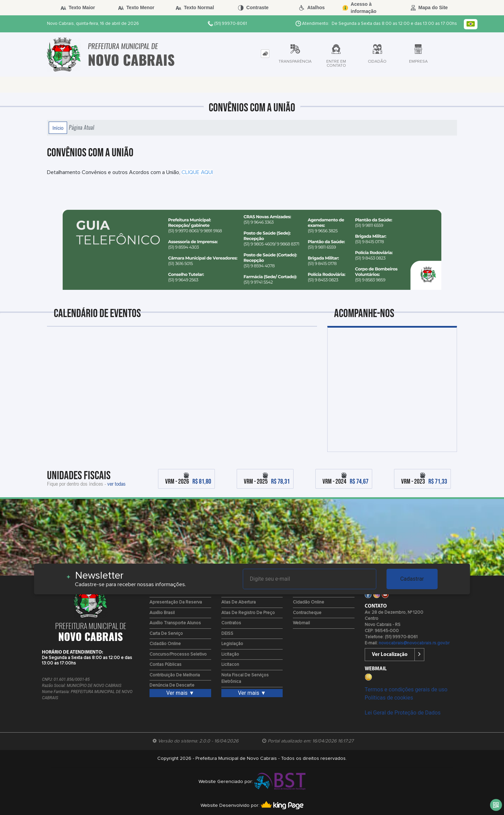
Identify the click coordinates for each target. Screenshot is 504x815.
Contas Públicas (166, 665)
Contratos (231, 623)
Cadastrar (412, 579)
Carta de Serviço (166, 634)
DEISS (227, 634)
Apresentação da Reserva (176, 602)
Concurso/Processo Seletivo (178, 654)
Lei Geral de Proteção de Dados (403, 713)
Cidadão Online (165, 644)
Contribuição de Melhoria (175, 675)
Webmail (301, 623)
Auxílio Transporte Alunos (175, 623)
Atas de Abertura (239, 602)
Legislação (232, 644)
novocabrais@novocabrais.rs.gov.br (414, 643)
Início (58, 128)
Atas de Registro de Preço (248, 613)
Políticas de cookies (389, 698)
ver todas (116, 484)
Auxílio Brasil (162, 613)
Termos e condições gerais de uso (406, 689)
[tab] (265, 54)
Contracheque (307, 613)
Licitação (230, 654)
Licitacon (230, 665)
